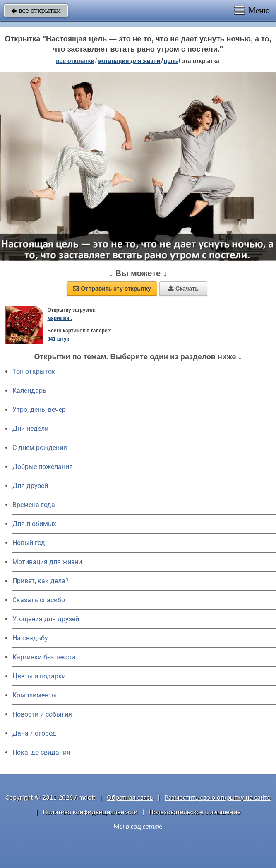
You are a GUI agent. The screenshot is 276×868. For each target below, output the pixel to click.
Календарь (29, 391)
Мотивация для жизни (47, 562)
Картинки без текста (44, 657)
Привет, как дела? (41, 581)
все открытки (36, 10)
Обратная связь (130, 797)
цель (171, 61)
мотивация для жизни (129, 61)
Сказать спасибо (39, 600)
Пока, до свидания (41, 752)
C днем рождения (40, 448)
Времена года (34, 505)
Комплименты (35, 695)
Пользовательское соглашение (195, 812)
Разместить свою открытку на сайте (218, 797)
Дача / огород (34, 733)
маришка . (59, 318)
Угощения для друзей (46, 619)
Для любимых (34, 524)
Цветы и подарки (39, 676)
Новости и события (42, 714)
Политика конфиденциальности (90, 812)
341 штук (58, 339)
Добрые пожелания (43, 467)
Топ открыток (34, 371)
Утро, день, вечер (39, 410)
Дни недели (30, 429)
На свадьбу (30, 638)
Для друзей (30, 486)
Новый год (29, 543)
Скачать (183, 289)
